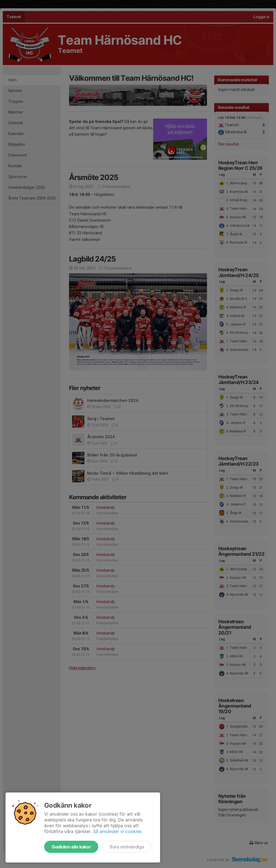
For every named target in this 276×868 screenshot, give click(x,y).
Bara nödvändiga (127, 847)
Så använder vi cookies (117, 831)
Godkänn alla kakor (71, 847)
